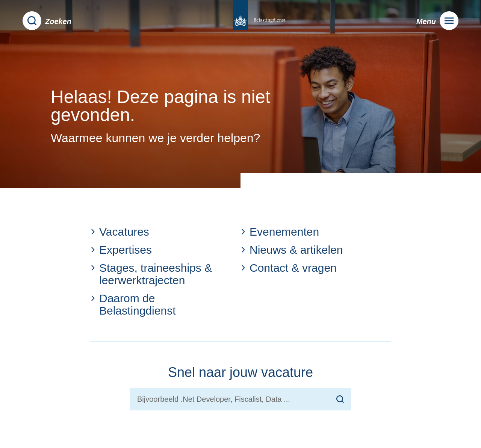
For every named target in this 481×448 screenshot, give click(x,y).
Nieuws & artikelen (292, 250)
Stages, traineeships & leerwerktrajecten (151, 274)
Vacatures (120, 232)
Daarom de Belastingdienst (133, 304)
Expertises (121, 250)
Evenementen (280, 232)
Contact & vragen (289, 268)
